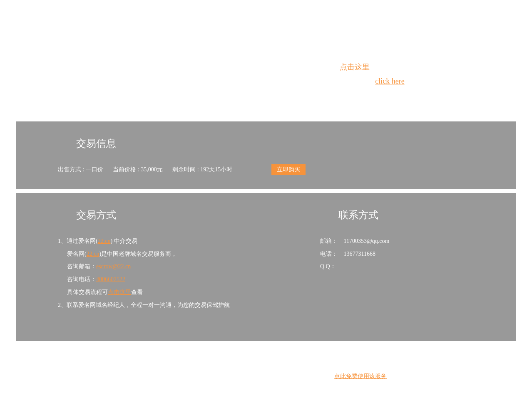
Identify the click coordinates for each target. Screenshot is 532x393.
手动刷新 (289, 96)
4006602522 (111, 279)
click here (390, 81)
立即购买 (288, 169)
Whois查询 (245, 96)
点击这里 (355, 67)
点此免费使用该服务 (360, 376)
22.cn (104, 241)
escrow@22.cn (113, 266)
